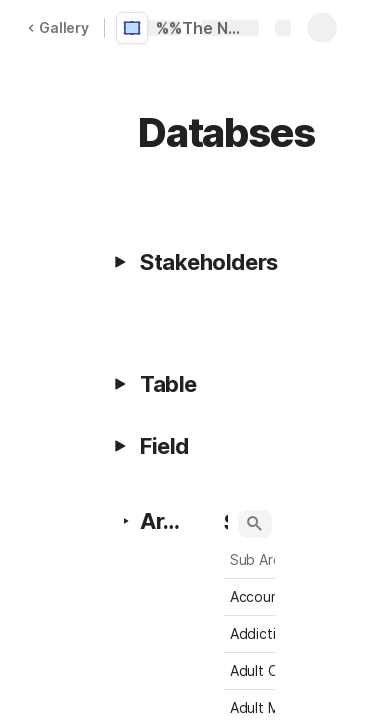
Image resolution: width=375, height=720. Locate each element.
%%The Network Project (202, 28)
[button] (120, 262)
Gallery (58, 27)
